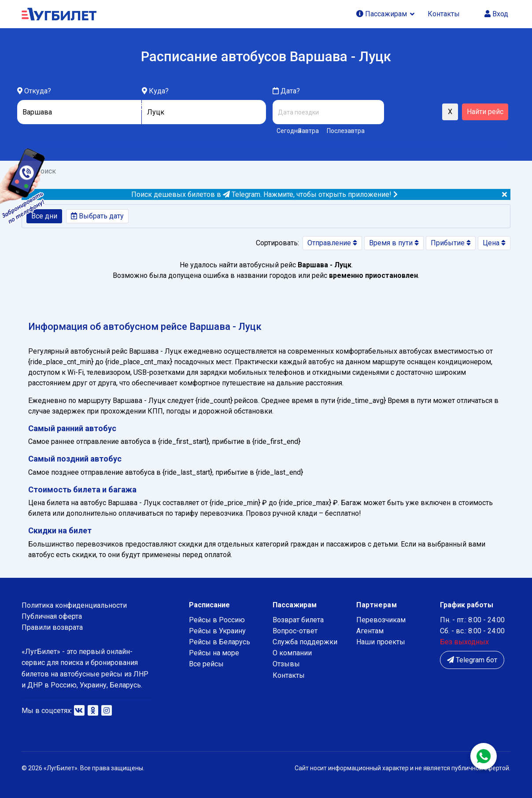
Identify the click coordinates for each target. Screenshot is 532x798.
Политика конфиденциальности (74, 605)
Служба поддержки (305, 642)
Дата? (286, 91)
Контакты (444, 14)
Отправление (332, 243)
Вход (496, 14)
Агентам (370, 631)
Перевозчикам (381, 620)
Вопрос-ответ (295, 631)
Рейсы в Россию (217, 620)
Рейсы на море (214, 653)
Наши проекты (381, 642)
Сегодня (286, 131)
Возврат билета (298, 620)
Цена (494, 243)
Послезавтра (346, 131)
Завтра (308, 131)
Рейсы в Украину (217, 631)
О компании (292, 653)
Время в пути (394, 243)
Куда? (159, 91)
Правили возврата (52, 627)
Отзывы (286, 664)
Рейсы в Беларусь (220, 642)
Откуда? (38, 91)
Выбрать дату (97, 216)
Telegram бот (472, 660)
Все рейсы (206, 664)
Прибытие (451, 243)
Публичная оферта (52, 616)
